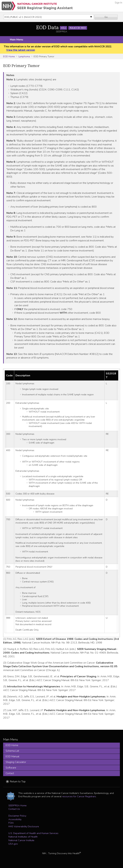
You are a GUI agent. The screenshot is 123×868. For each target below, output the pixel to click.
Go (106, 17)
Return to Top (18, 782)
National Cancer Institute (21, 840)
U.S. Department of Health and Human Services (33, 833)
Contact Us (14, 809)
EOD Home (9, 56)
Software (11, 768)
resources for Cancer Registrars (79, 796)
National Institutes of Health (23, 837)
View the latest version (21, 50)
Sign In (118, 3)
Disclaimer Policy (17, 816)
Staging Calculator (16, 762)
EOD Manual (12, 756)
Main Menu (16, 40)
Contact (10, 773)
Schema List (12, 751)
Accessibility (15, 819)
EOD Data (62, 28)
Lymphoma (24, 56)
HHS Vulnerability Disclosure (24, 826)
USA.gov (13, 844)
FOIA (11, 823)
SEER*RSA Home (17, 805)
